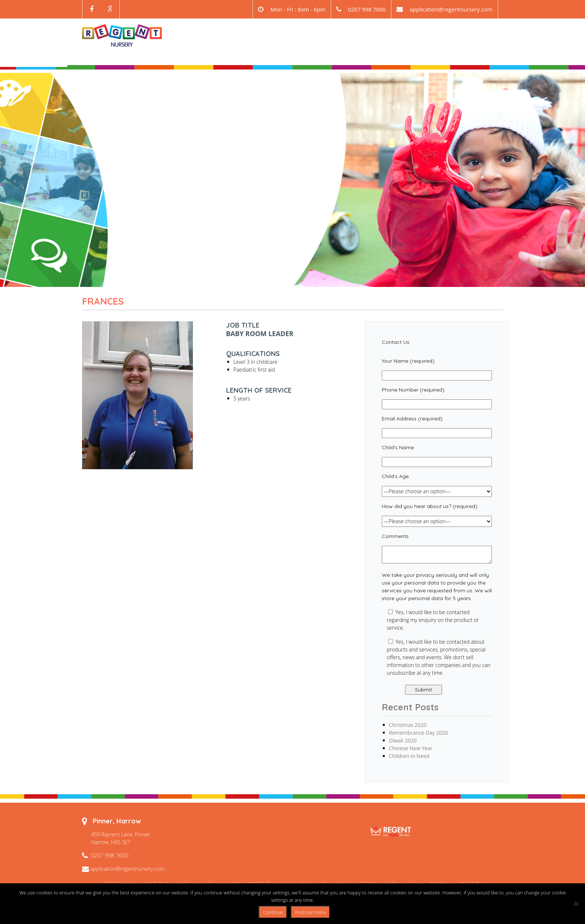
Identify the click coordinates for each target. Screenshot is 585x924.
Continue (273, 912)
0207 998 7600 (110, 855)
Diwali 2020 (403, 740)
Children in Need (409, 756)
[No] (576, 904)
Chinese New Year (411, 748)
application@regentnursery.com (451, 9)
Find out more (311, 912)
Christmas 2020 (408, 725)
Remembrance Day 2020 (419, 733)
